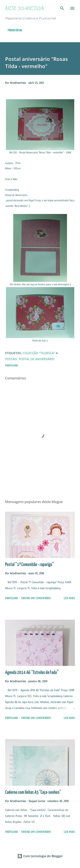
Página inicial (15, 30)
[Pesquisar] (62, 8)
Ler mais (69, 598)
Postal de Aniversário (37, 359)
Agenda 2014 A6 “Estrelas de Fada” (32, 673)
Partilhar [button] (11, 366)
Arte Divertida (25, 8)
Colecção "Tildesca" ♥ (40, 353)
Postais (11, 359)
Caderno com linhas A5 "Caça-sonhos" (33, 792)
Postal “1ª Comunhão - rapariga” (30, 565)
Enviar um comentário (36, 598)
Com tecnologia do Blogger (40, 856)
